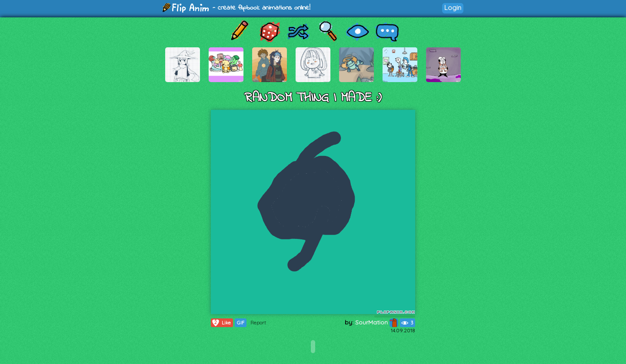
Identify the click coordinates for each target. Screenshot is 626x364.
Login (453, 8)
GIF (241, 323)
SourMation (377, 322)
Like (221, 323)
